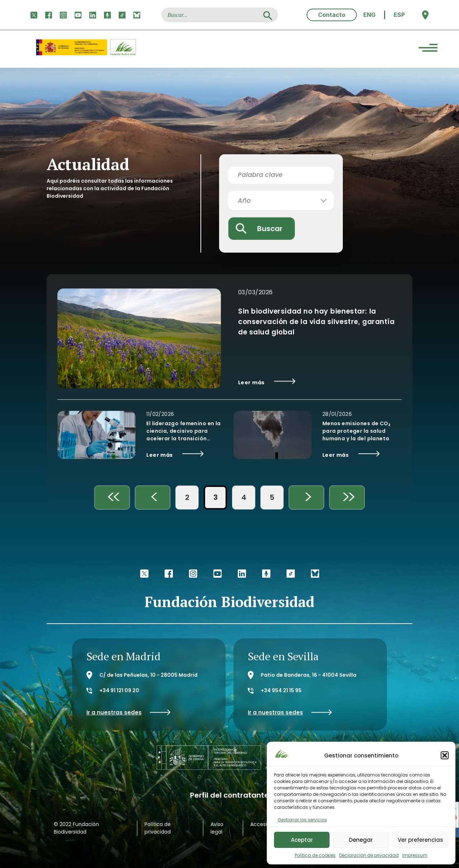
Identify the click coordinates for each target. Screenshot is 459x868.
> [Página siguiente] (307, 498)
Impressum (415, 855)
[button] (445, 755)
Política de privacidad (158, 828)
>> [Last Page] (347, 498)
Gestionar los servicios (302, 820)
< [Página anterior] (153, 498)
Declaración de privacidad (369, 855)
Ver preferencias (420, 840)
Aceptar (302, 840)
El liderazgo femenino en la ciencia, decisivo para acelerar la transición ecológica (183, 431)
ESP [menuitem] (399, 15)
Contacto (332, 15)
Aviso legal (217, 828)
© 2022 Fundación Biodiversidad (76, 828)
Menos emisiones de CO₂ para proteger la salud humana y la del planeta (356, 431)
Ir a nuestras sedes (129, 712)
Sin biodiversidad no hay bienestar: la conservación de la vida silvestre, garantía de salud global (316, 322)
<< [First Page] (112, 498)
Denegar (361, 840)
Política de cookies (315, 855)
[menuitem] (369, 15)
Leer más (267, 382)
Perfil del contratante (229, 795)
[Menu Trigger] (428, 49)
